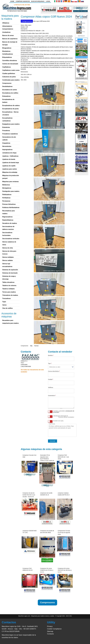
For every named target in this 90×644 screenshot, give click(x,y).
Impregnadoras (7, 150)
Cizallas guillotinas (9, 73)
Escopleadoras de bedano (8, 101)
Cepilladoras (7, 67)
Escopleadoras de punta (10, 109)
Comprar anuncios (23, 1)
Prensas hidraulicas (9, 204)
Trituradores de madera (10, 295)
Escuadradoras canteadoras (7, 119)
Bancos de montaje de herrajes (10, 43)
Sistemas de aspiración (10, 270)
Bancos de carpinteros (10, 39)
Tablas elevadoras (8, 282)
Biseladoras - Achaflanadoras (8, 53)
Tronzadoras (6, 298)
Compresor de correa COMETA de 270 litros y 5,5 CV (47, 570)
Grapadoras (6, 143)
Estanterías (6, 127)
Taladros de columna (9, 285)
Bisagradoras (7, 48)
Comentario (52, 396)
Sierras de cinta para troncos (9, 253)
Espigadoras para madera (11, 124)
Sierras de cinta (8, 248)
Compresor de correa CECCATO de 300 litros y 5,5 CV (65, 570)
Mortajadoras (7, 188)
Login (48, 1)
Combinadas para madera (11, 80)
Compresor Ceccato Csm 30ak (29, 456)
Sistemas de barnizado (10, 273)
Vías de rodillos (7, 308)
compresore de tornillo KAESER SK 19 (46, 494)
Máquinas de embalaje (10, 172)
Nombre (51, 355)
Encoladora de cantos (10, 90)
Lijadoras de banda (9, 159)
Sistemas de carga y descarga (9, 278)
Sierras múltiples (8, 257)
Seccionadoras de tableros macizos (8, 228)
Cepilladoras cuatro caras (11, 70)
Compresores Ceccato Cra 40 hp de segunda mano (64, 533)
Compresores (27, 21)
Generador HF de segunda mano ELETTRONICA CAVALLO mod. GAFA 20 (47, 458)
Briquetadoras (7, 57)
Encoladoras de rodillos (10, 93)
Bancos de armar (8, 35)
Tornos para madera (9, 292)
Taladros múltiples (8, 289)
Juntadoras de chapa (9, 153)
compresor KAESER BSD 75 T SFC (30, 532)
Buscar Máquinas (38, 1)
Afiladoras (6, 23)
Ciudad (50, 379)
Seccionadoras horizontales (7, 234)
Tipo (50, 363)
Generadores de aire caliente (9, 138)
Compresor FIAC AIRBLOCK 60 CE (28, 569)
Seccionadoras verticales (11, 239)
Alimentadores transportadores (8, 28)
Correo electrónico (54, 371)
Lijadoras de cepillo (9, 166)
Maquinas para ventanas (10, 182)
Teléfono (50, 387)
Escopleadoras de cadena (11, 105)
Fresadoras (6, 131)
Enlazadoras (6, 96)
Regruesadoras (7, 217)
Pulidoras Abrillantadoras (11, 207)
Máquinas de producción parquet (11, 177)
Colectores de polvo (9, 77)
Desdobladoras (7, 86)
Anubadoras (6, 32)
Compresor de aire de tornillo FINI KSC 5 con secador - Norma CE (29, 495)
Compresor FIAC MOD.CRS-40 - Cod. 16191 (63, 457)
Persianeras (6, 201)
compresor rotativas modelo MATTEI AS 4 (64, 494)
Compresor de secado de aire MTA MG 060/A (47, 532)
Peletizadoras (7, 195)
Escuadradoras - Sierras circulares (10, 113)
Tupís (4, 302)
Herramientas (7, 146)
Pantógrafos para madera (11, 191)
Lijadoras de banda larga (11, 163)
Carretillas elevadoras (10, 61)
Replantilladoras (8, 220)
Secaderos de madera (10, 223)
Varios (4, 305)
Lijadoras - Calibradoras (10, 156)
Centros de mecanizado (10, 64)
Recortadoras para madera (8, 212)
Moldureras (6, 185)
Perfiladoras (6, 198)
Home (12, 1)
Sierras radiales (8, 260)
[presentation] (62, 432)
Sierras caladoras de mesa (9, 243)
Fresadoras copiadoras (10, 134)
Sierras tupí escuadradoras (7, 265)
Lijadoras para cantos (10, 169)
